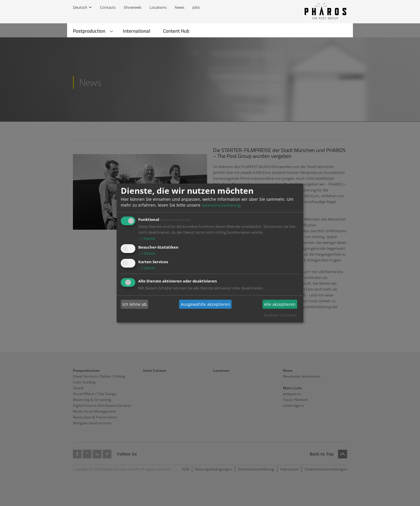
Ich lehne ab (135, 304)
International (136, 31)
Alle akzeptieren (280, 304)
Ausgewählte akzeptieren (205, 304)
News (180, 7)
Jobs (196, 7)
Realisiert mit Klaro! (280, 315)
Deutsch (80, 7)
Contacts (108, 7)
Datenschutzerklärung (221, 205)
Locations (158, 7)
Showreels (133, 7)
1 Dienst (147, 238)
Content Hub (176, 31)
